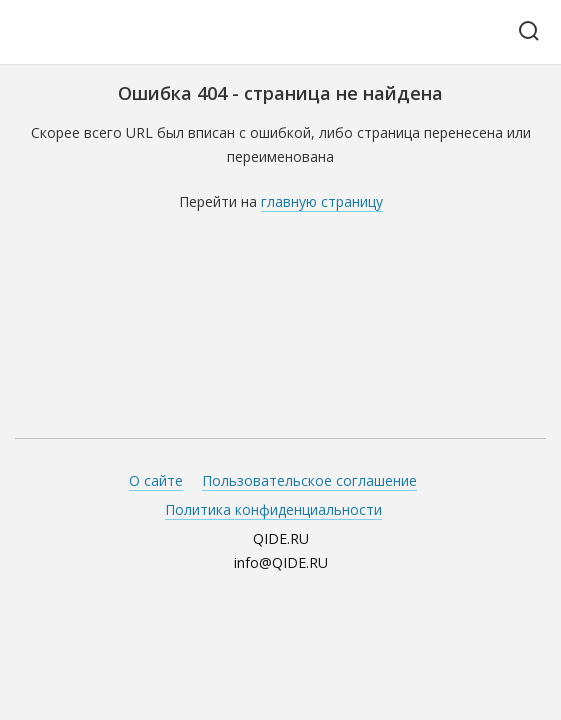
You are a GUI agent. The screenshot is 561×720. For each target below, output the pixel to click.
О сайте (156, 480)
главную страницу (322, 201)
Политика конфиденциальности (273, 509)
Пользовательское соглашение (309, 480)
